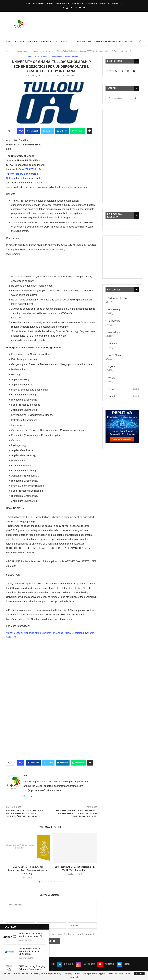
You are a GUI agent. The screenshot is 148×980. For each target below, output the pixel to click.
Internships (91, 3)
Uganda (123, 396)
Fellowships (77, 3)
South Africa (114, 355)
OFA (40, 76)
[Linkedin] (71, 8)
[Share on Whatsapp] (78, 131)
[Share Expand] (89, 131)
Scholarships (62, 3)
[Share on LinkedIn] (62, 131)
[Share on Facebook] (33, 131)
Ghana (123, 389)
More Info (75, 977)
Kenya (111, 378)
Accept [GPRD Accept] (139, 973)
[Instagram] (76, 8)
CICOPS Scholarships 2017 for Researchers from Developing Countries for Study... (28, 870)
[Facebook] (63, 8)
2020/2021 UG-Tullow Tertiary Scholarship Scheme (24, 174)
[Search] (140, 41)
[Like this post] (21, 131)
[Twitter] (67, 8)
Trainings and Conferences (109, 41)
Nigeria (112, 366)
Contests (104, 3)
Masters (37, 51)
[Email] (84, 8)
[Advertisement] (89, 24)
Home (28, 3)
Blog (89, 41)
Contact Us (117, 3)
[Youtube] (80, 8)
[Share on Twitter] (48, 131)
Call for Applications (43, 3)
